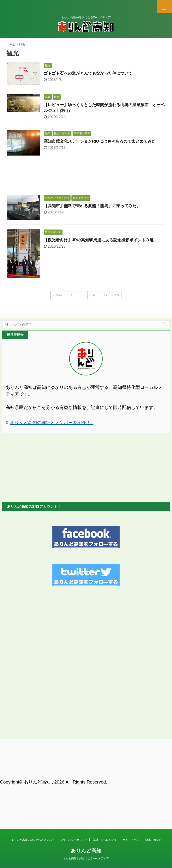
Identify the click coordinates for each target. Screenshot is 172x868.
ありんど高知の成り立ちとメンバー (33, 757)
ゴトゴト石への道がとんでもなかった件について (88, 73)
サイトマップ (131, 757)
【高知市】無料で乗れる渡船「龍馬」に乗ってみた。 (92, 206)
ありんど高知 (86, 768)
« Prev (58, 295)
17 (106, 295)
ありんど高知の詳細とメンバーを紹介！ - (52, 423)
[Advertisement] (86, 176)
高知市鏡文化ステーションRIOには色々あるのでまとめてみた (100, 141)
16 (94, 295)
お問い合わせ (153, 757)
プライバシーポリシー (74, 757)
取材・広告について (105, 757)
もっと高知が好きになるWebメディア (86, 775)
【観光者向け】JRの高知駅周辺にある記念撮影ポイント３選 (99, 240)
